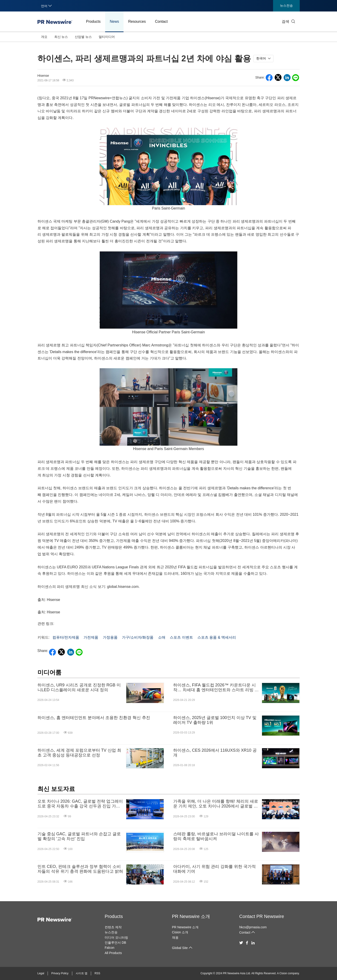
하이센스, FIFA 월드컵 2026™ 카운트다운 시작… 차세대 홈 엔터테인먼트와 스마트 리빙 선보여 (216, 688)
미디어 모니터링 (116, 938)
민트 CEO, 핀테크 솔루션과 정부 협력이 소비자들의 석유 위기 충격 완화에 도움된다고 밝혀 (80, 869)
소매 (162, 637)
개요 (44, 37)
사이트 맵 (82, 973)
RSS (97, 973)
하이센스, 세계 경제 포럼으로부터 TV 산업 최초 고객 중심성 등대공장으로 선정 (79, 753)
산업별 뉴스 (83, 37)
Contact (161, 21)
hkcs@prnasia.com (253, 927)
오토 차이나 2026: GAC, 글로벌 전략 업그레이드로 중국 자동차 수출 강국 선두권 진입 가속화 (80, 804)
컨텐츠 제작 (113, 927)
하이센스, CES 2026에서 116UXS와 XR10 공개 (215, 753)
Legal (41, 973)
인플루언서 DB (115, 943)
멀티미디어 (107, 37)
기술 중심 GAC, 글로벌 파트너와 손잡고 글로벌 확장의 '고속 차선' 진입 (79, 836)
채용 (175, 938)
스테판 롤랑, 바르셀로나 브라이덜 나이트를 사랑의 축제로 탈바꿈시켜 (216, 836)
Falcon (109, 948)
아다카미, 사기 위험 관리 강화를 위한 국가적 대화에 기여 (215, 869)
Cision (283, 973)
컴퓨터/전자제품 (66, 637)
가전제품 (91, 637)
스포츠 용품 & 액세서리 (217, 637)
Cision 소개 (180, 932)
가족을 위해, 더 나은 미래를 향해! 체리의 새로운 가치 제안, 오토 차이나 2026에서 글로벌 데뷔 (216, 804)
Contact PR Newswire (262, 916)
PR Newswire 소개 (191, 916)
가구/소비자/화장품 (138, 637)
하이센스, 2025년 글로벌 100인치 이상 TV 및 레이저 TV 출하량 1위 (215, 720)
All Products (113, 953)
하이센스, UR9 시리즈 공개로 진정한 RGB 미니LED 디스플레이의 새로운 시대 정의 (79, 688)
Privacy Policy (60, 973)
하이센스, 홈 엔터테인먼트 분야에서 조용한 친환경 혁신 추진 (94, 718)
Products (93, 21)
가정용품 (110, 637)
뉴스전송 (286, 6)
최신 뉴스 (61, 37)
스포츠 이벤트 (181, 637)
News (114, 21)
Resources (137, 21)
